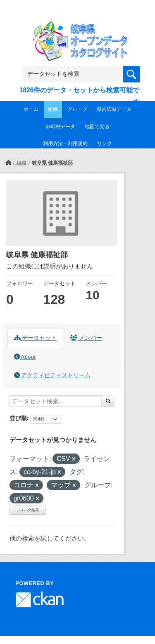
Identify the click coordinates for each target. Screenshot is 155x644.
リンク (105, 143)
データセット (36, 338)
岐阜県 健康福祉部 (52, 163)
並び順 (18, 418)
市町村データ (60, 127)
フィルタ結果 (28, 510)
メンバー (86, 338)
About (25, 357)
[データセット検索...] (56, 401)
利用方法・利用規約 (65, 143)
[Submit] (108, 401)
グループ (77, 109)
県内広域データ (114, 109)
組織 (53, 109)
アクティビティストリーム (52, 375)
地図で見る (97, 127)
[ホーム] (8, 163)
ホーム (31, 109)
